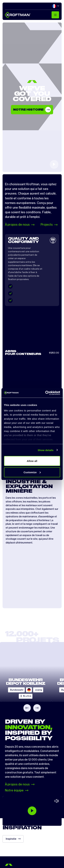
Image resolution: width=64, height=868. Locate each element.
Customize (32, 472)
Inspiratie (13, 839)
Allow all (32, 461)
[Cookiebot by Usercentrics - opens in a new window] (46, 393)
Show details (46, 450)
